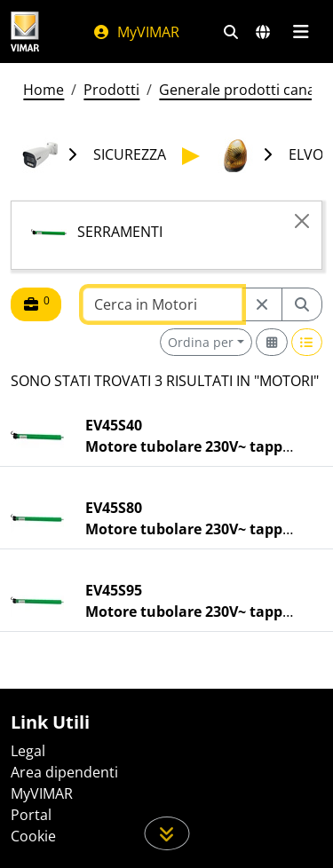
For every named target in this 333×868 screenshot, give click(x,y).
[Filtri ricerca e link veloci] (231, 32)
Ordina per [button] (201, 342)
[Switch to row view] (307, 342)
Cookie (33, 836)
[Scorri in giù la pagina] (166, 833)
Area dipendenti (64, 772)
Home (44, 90)
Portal (31, 815)
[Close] (302, 221)
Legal (28, 751)
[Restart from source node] (262, 304)
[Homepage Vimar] (25, 32)
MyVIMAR (136, 32)
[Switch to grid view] (272, 342)
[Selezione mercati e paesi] (263, 32)
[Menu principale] (301, 32)
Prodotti (111, 90)
